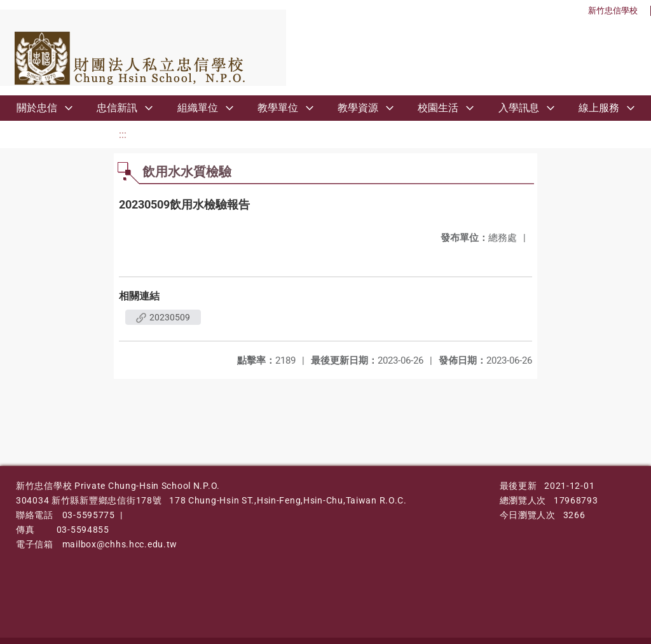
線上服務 (599, 108)
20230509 (163, 317)
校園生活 (438, 108)
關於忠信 (37, 108)
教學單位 (278, 108)
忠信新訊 (117, 108)
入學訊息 (519, 108)
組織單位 (198, 108)
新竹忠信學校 (613, 10)
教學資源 (358, 108)
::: (123, 134)
